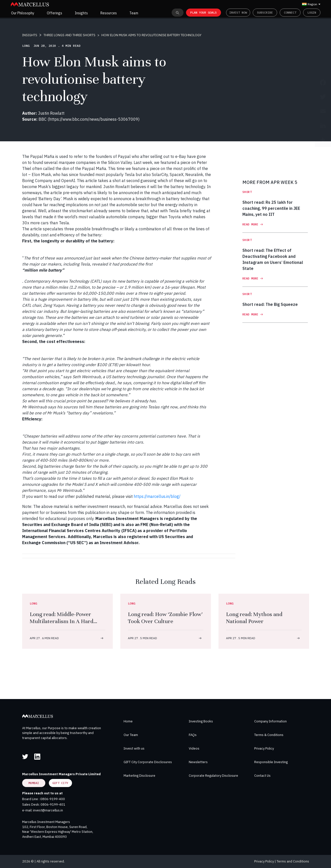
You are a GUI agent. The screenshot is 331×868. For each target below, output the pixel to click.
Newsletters (198, 762)
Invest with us (134, 748)
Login (312, 12)
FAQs (193, 735)
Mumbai (34, 783)
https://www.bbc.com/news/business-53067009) (94, 119)
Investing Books (201, 721)
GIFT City (60, 783)
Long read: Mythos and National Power (254, 618)
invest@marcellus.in (48, 810)
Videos (194, 748)
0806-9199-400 (53, 799)
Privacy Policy (264, 748)
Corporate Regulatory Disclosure (213, 776)
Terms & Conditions (269, 735)
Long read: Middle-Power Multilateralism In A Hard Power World (62, 621)
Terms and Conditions (293, 861)
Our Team (131, 735)
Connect (290, 12)
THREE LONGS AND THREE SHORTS (69, 35)
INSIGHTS (30, 35)
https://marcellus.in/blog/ (157, 496)
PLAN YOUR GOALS (204, 12)
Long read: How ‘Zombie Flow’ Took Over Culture (165, 618)
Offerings (54, 13)
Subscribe (265, 12)
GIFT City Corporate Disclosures (148, 762)
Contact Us (262, 776)
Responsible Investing (271, 762)
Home (128, 721)
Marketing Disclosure (139, 776)
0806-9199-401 (53, 805)
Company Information (270, 721)
